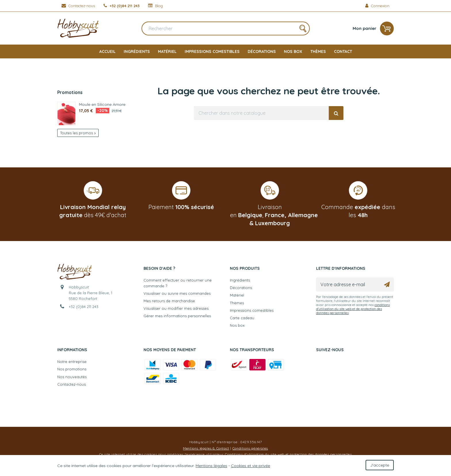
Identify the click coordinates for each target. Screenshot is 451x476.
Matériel (167, 51)
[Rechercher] (226, 28)
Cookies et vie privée (251, 466)
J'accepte (380, 465)
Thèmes (318, 51)
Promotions (70, 92)
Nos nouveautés (72, 377)
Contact (343, 51)
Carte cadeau (242, 318)
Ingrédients (137, 51)
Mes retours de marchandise (169, 301)
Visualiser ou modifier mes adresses (176, 308)
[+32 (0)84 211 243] (122, 6)
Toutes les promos (78, 133)
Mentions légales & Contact (206, 448)
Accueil (107, 51)
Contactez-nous (71, 384)
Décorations (262, 51)
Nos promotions (72, 369)
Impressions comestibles (212, 51)
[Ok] (387, 284)
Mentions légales (211, 466)
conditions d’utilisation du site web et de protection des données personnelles (353, 309)
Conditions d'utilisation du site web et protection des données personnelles (288, 454)
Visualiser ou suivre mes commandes (177, 293)
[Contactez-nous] (78, 6)
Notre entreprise (72, 362)
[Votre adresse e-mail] (355, 284)
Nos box (293, 51)
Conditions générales (250, 448)
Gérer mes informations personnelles (177, 316)
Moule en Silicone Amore (102, 104)
